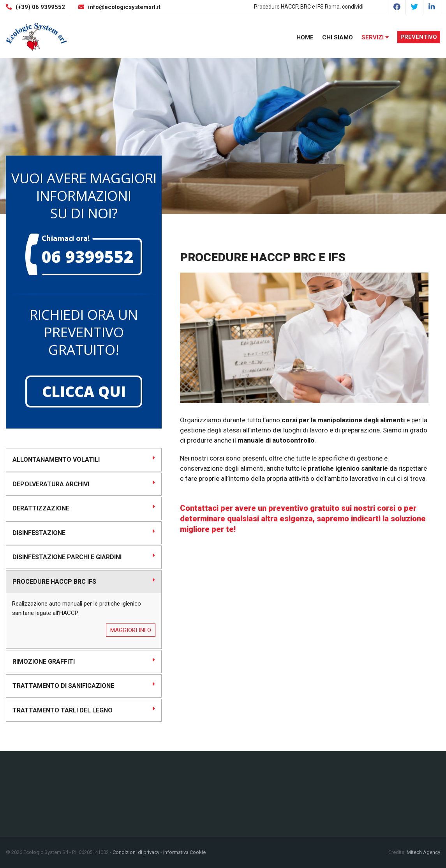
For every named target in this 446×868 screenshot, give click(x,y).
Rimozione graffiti (84, 661)
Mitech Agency (423, 852)
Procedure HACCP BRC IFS (84, 581)
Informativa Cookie (184, 852)
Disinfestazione (84, 532)
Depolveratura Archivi (84, 484)
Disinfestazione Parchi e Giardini (84, 556)
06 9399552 (88, 256)
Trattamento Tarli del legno (84, 710)
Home (305, 37)
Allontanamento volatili (84, 459)
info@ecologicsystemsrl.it (124, 7)
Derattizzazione (84, 508)
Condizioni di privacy (136, 852)
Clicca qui (84, 391)
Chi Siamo (338, 37)
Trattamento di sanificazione (84, 685)
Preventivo (419, 37)
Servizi (375, 37)
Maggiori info (131, 630)
